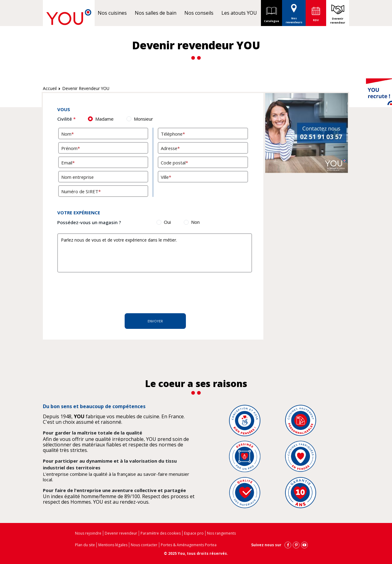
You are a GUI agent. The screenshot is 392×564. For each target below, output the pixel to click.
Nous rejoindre (88, 533)
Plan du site (85, 545)
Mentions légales (113, 545)
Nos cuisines (112, 13)
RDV (316, 20)
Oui (167, 222)
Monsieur (143, 119)
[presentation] (153, 292)
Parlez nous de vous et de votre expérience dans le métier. (155, 253)
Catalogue (271, 13)
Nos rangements (221, 533)
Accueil (50, 88)
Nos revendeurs (294, 12)
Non (195, 222)
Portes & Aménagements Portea (189, 545)
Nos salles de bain (156, 13)
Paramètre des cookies (161, 533)
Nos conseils (199, 13)
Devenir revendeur (338, 21)
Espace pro (194, 533)
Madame (104, 119)
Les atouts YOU (239, 13)
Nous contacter (144, 545)
